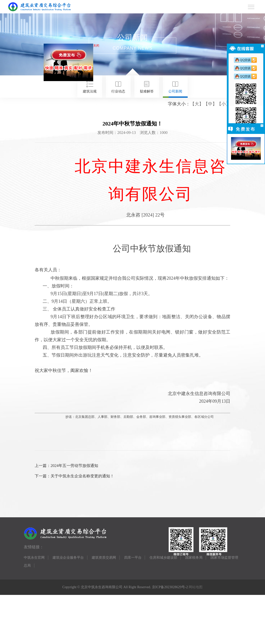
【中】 (210, 104)
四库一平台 (133, 558)
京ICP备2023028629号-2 (170, 587)
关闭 (97, 47)
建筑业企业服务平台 (68, 558)
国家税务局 (194, 558)
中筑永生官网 (34, 558)
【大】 (197, 104)
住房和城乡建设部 (163, 558)
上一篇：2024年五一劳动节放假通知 (66, 466)
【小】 (224, 104)
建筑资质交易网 (104, 558)
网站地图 (196, 587)
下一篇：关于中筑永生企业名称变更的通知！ (74, 476)
